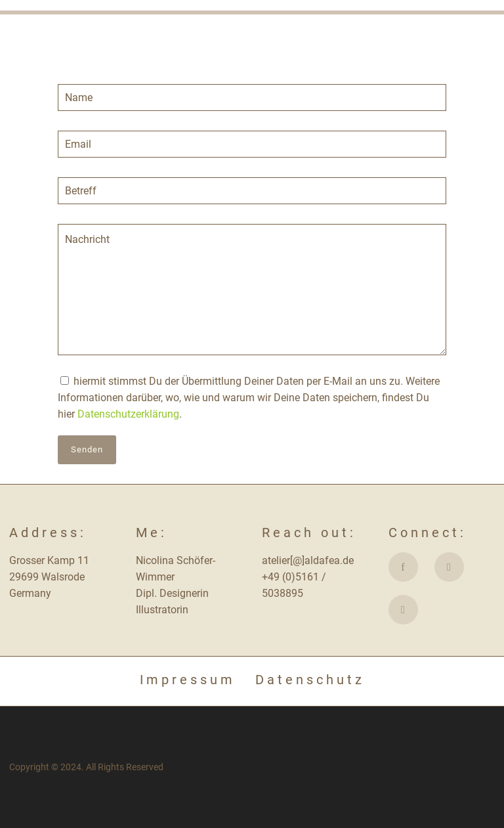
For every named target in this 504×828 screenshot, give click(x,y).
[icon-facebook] (407, 567)
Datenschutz (310, 680)
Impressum (188, 680)
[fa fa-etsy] (403, 610)
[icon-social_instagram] (452, 567)
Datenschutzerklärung (128, 414)
